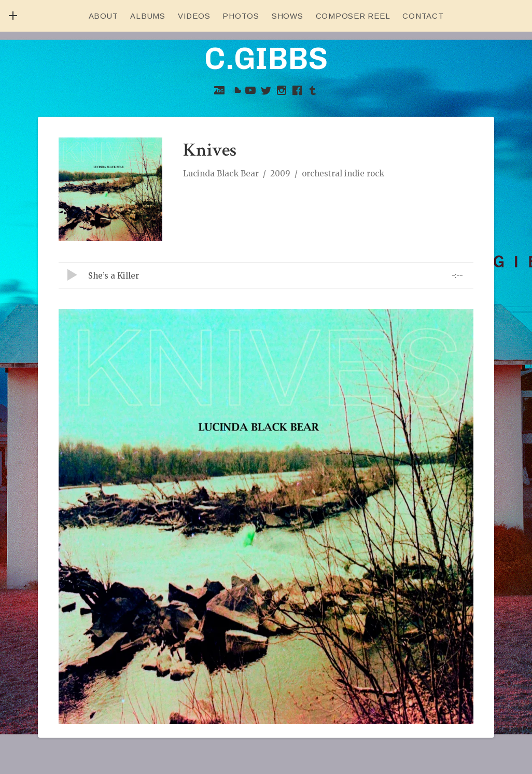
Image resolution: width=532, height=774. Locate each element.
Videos (194, 16)
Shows (288, 16)
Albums (148, 16)
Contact (423, 16)
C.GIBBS (266, 58)
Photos (241, 16)
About (103, 16)
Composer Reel (353, 16)
